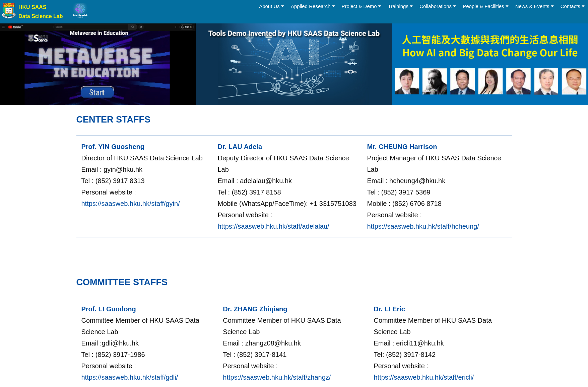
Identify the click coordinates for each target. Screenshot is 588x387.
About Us (272, 6)
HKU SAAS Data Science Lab (41, 12)
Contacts (573, 6)
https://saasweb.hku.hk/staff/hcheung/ (423, 226)
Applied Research (313, 6)
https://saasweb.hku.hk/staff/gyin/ (131, 204)
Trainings (400, 6)
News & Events (535, 6)
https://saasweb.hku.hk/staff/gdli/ (130, 377)
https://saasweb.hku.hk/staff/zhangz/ (277, 377)
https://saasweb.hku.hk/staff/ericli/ (424, 377)
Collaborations (438, 6)
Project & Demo (362, 6)
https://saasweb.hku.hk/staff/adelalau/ (274, 226)
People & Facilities (486, 6)
